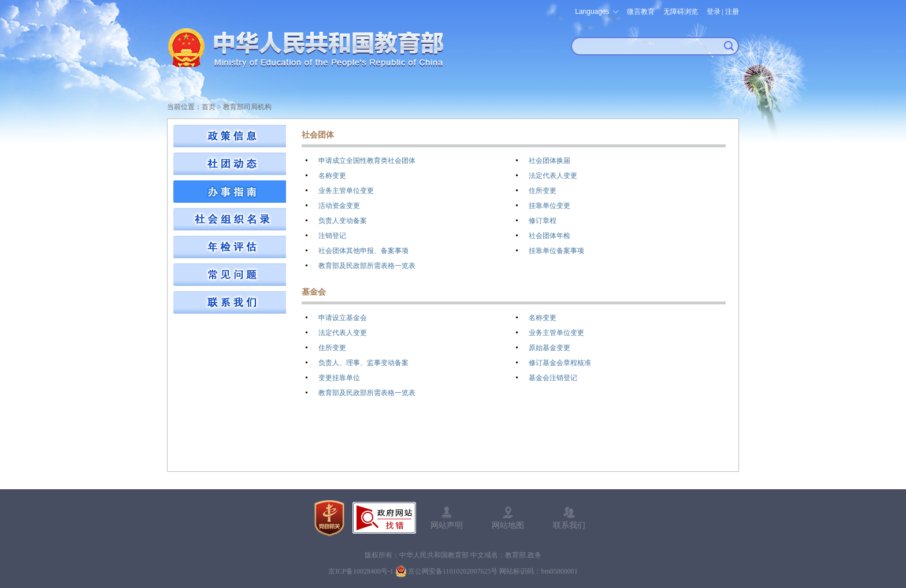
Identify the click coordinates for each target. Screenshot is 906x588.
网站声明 (447, 525)
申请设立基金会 (343, 318)
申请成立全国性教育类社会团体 (367, 161)
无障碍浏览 (681, 12)
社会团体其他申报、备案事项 (363, 251)
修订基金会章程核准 (560, 363)
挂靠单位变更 (549, 206)
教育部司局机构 (247, 107)
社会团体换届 (549, 161)
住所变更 (543, 191)
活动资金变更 (339, 206)
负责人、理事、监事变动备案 (363, 363)
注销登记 (332, 236)
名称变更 (332, 176)
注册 (732, 12)
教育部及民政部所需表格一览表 (367, 266)
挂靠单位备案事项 (556, 251)
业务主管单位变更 (346, 191)
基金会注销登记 (553, 378)
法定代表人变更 (553, 176)
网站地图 (508, 525)
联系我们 (569, 525)
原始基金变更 (549, 348)
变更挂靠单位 (339, 378)
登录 (714, 12)
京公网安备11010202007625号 (453, 571)
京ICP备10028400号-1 (361, 571)
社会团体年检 (549, 236)
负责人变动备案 (343, 221)
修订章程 (543, 221)
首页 (209, 107)
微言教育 (641, 12)
